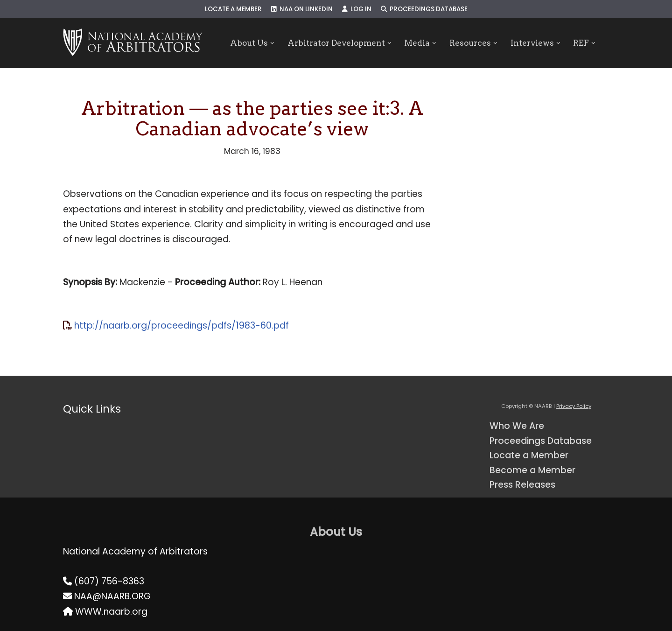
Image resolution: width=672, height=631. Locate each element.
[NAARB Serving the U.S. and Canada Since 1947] (133, 43)
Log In (357, 9)
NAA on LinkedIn (302, 9)
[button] (272, 43)
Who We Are (517, 426)
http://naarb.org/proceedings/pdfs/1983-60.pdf (182, 326)
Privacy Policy (574, 406)
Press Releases (522, 485)
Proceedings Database (424, 9)
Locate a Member (233, 9)
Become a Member (532, 470)
